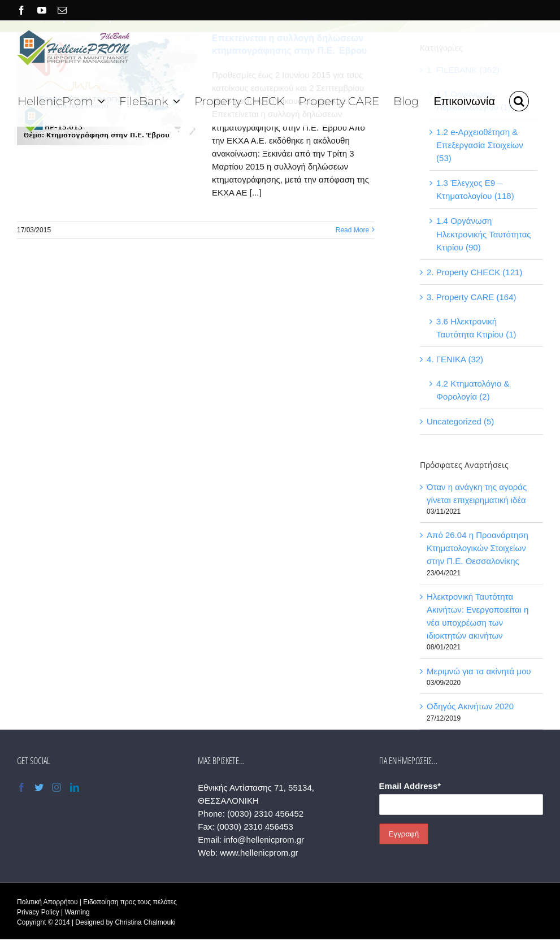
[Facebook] (21, 787)
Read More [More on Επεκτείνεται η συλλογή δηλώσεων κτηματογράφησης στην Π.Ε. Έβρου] (352, 230)
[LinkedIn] (75, 787)
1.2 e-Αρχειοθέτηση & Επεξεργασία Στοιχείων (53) (480, 145)
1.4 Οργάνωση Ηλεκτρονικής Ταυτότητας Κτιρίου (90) (483, 234)
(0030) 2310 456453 (255, 827)
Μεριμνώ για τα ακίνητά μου (479, 671)
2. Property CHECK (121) (474, 272)
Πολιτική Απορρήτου (47, 902)
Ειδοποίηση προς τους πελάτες (130, 902)
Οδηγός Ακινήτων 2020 (470, 706)
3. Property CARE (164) (471, 297)
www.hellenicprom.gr (259, 853)
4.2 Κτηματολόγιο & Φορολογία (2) (473, 390)
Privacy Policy (38, 912)
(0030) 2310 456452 (265, 814)
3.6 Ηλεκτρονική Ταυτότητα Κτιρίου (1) (476, 328)
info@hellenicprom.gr (264, 840)
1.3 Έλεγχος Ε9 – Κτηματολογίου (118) (475, 189)
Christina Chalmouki (145, 922)
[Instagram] (57, 787)
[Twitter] (39, 787)
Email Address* (410, 786)
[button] (519, 100)
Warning (77, 912)
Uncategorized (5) (460, 421)
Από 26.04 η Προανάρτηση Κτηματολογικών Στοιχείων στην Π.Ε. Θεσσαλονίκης (477, 548)
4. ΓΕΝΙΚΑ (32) (455, 359)
